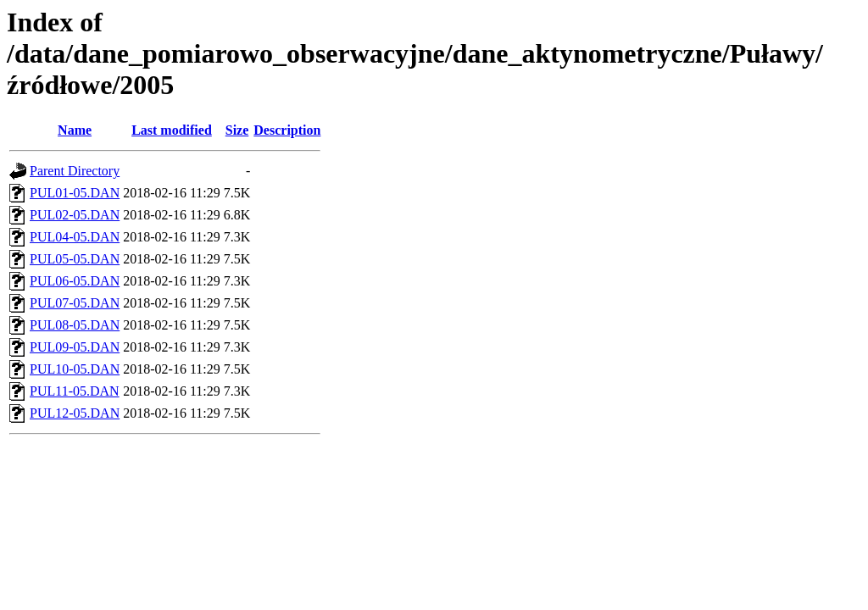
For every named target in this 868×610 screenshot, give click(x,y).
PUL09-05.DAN (75, 347)
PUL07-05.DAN (75, 303)
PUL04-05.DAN (75, 237)
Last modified (172, 130)
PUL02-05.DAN (75, 215)
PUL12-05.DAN (75, 413)
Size (237, 130)
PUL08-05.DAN (75, 325)
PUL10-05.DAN (75, 369)
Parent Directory (75, 171)
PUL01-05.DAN (75, 193)
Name (75, 130)
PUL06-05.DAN (75, 281)
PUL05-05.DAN (75, 259)
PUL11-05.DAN (75, 391)
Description (287, 130)
